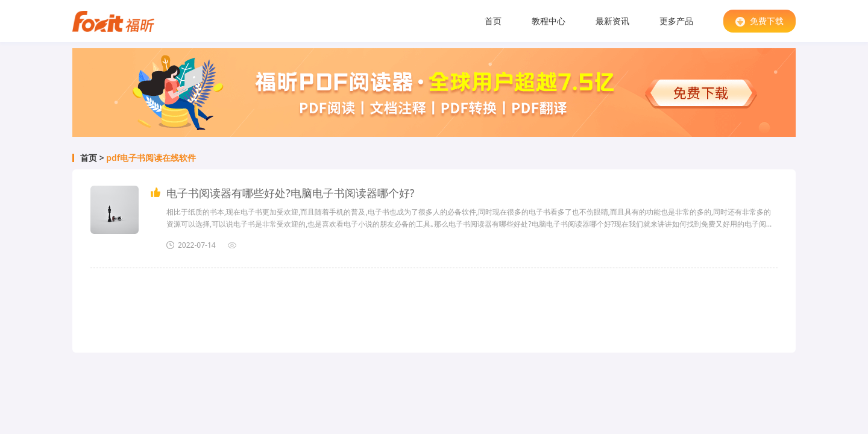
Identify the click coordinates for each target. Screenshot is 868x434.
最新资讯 (612, 21)
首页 (493, 21)
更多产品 (676, 21)
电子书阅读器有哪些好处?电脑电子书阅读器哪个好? (291, 193)
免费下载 (759, 21)
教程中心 (549, 21)
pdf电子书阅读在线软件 (151, 158)
